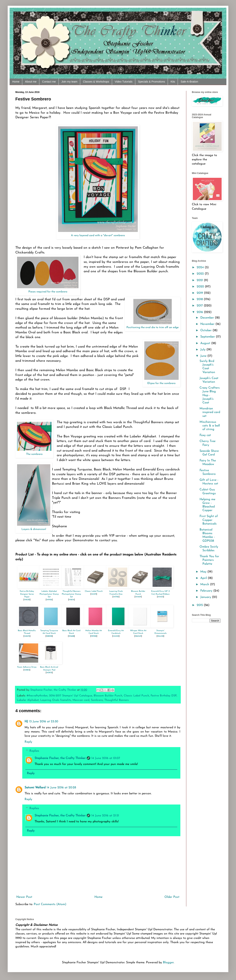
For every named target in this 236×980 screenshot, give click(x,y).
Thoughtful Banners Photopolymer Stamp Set (71, 594)
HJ (26, 722)
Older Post (172, 897)
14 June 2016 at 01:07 (106, 758)
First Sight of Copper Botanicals (209, 520)
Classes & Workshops (96, 82)
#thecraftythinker (37, 696)
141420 (116, 636)
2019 (200, 293)
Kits (173, 82)
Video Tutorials (124, 82)
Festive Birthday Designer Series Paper (27, 594)
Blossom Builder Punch (108, 696)
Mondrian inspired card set (210, 412)
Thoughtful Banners (117, 700)
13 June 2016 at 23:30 (44, 722)
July (203, 350)
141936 (49, 600)
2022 (201, 274)
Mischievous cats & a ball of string (210, 426)
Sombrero (97, 700)
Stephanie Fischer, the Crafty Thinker (60, 758)
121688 (71, 636)
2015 (200, 605)
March (205, 584)
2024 (201, 267)
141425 (160, 597)
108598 (49, 636)
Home (16, 82)
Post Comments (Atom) (50, 904)
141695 (27, 636)
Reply (28, 742)
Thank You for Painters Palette (209, 560)
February (207, 591)
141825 (27, 670)
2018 (200, 299)
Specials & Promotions (151, 82)
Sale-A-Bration (189, 82)
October (206, 330)
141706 (116, 597)
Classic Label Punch (94, 591)
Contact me (49, 82)
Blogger (168, 963)
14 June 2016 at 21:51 (105, 816)
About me (31, 82)
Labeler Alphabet (28, 700)
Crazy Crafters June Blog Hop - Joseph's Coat (210, 395)
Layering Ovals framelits (56, 700)
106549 (138, 636)
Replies (34, 751)
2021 (200, 280)
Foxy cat (205, 435)
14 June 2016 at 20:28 (61, 788)
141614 (71, 600)
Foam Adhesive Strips (27, 667)
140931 (49, 673)
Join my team (69, 82)
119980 (94, 636)
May (204, 572)
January (206, 597)
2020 (201, 287)
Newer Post (24, 897)
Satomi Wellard (35, 788)
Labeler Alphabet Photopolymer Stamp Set (49, 594)
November (208, 324)
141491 (94, 594)
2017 (200, 306)
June (204, 356)
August (206, 343)
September (208, 337)
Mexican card (81, 700)
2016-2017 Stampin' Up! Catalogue (71, 696)
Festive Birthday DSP (164, 696)
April (204, 578)
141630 (27, 600)
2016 (200, 312)
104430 (160, 636)
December (208, 318)
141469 (138, 597)
